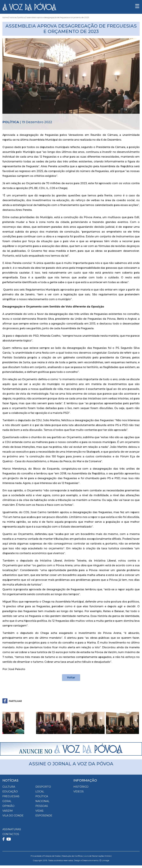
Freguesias (11, 796)
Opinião (8, 806)
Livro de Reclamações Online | (98, 856)
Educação (10, 792)
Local (40, 792)
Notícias (13, 17)
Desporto (43, 787)
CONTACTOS (11, 834)
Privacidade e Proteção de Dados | (46, 856)
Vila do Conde (13, 816)
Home (5, 17)
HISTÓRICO (81, 787)
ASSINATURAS (12, 829)
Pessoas (42, 806)
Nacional (42, 801)
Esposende (44, 816)
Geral (7, 801)
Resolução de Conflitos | (73, 856)
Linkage (105, 860)
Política (21, 17)
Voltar (71, 678)
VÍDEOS (79, 792)
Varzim (8, 811)
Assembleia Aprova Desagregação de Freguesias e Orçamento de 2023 (58, 17)
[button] (13, 723)
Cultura (9, 787)
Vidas (39, 811)
